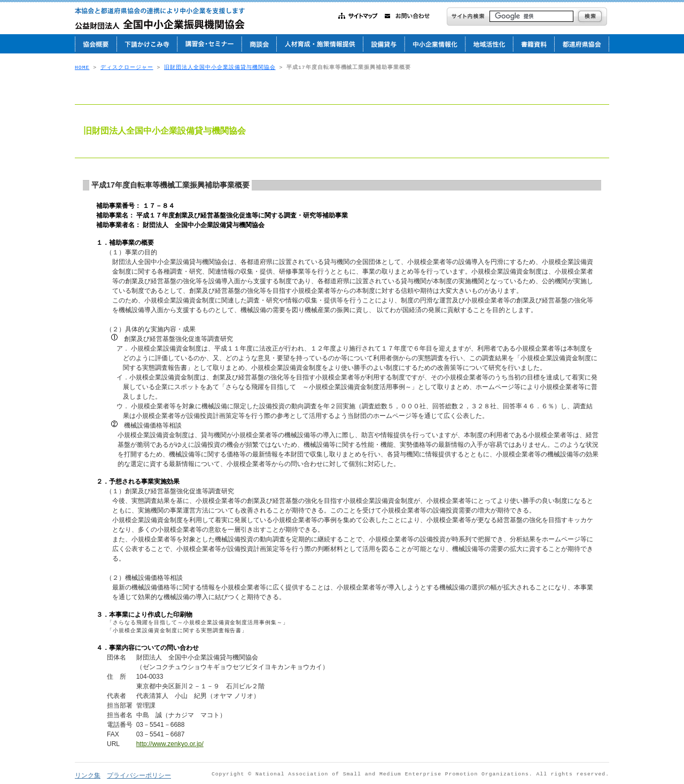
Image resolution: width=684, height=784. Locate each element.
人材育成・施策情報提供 (320, 44)
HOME (82, 68)
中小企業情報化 (435, 44)
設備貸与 (384, 44)
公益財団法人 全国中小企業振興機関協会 (165, 18)
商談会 (259, 44)
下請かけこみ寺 (147, 44)
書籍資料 (534, 44)
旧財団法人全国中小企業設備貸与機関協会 (220, 68)
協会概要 (96, 44)
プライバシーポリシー (139, 775)
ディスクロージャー (127, 68)
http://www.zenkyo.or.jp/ (170, 744)
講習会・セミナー (209, 44)
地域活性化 (489, 44)
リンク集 (88, 775)
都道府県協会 (582, 44)
